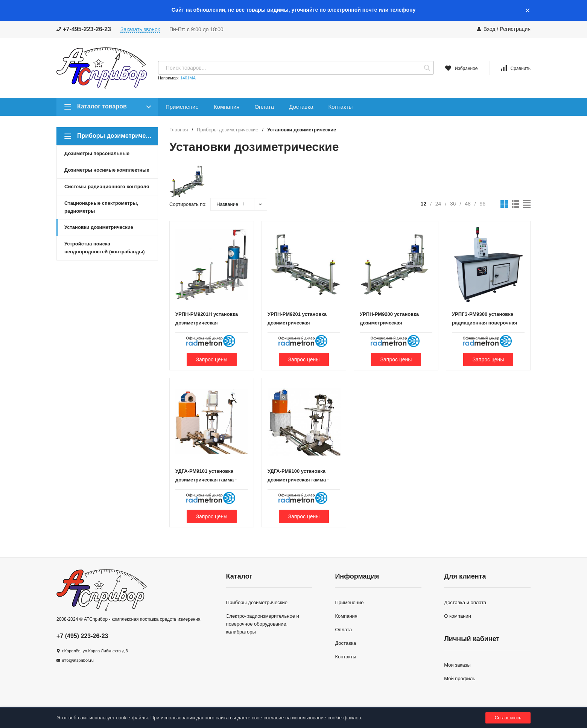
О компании (458, 616)
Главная (179, 130)
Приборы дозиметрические (227, 130)
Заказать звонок (140, 29)
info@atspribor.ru (78, 660)
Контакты (340, 107)
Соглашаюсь (508, 718)
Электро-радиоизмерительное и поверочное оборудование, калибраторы (263, 624)
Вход (490, 29)
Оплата (264, 107)
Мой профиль (460, 679)
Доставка (301, 107)
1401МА (188, 78)
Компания (227, 107)
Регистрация (515, 29)
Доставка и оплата (465, 602)
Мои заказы (457, 665)
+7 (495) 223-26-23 (82, 636)
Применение (182, 107)
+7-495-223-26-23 (84, 29)
